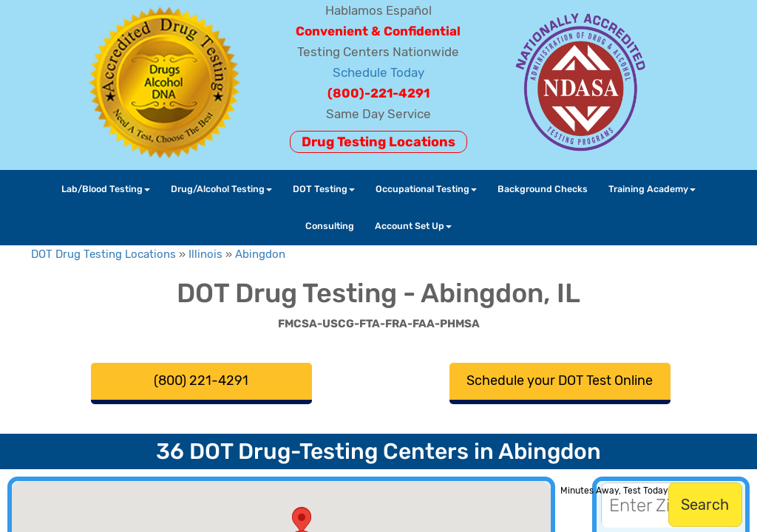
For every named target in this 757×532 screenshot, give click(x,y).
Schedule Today (378, 72)
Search (705, 505)
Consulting (330, 226)
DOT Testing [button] (324, 189)
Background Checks (543, 189)
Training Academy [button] (652, 189)
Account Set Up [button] (413, 226)
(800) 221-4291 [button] (201, 381)
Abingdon (260, 254)
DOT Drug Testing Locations (103, 254)
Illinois (206, 254)
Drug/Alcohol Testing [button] (221, 189)
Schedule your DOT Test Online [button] (560, 381)
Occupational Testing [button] (426, 189)
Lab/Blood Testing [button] (106, 189)
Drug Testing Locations (378, 142)
